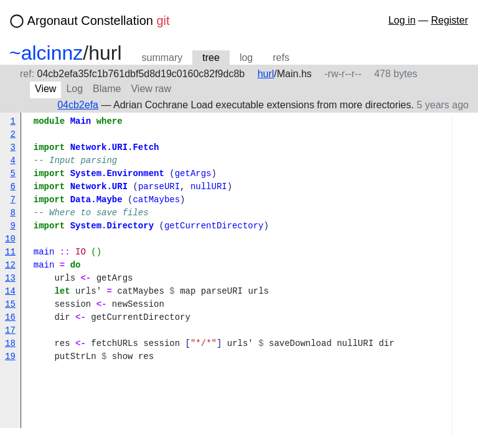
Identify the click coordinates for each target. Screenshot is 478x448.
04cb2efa (78, 105)
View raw (151, 89)
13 (10, 278)
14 (10, 292)
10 (10, 239)
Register (449, 20)
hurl (266, 74)
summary (162, 58)
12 (10, 265)
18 (10, 344)
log (246, 58)
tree (211, 58)
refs (281, 58)
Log (74, 89)
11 (10, 252)
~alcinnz (46, 53)
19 (10, 357)
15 (10, 305)
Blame (107, 89)
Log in (402, 20)
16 (10, 318)
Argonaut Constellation (99, 21)
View (45, 89)
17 (10, 331)
